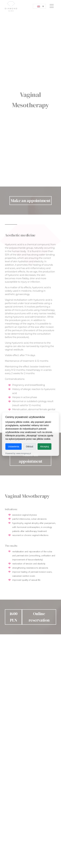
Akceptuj (45, 447)
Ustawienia (14, 447)
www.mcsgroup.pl (24, 453)
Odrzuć (30, 447)
